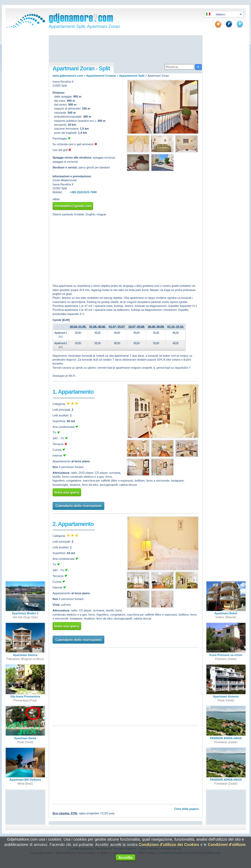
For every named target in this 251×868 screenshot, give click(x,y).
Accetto (125, 857)
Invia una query (67, 492)
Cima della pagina (186, 809)
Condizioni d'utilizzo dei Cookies (169, 844)
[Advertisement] (126, 49)
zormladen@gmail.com (73, 206)
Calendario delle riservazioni (78, 506)
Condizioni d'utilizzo (226, 844)
